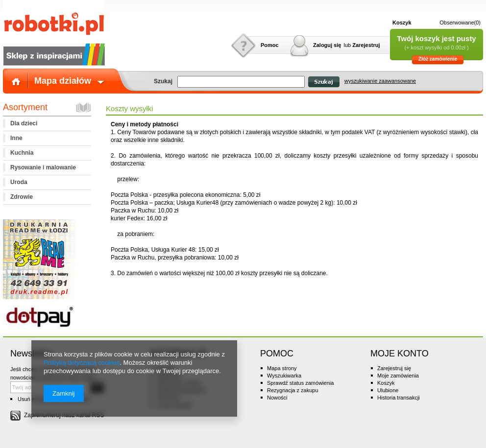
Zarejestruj (366, 45)
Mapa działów (63, 81)
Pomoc (270, 45)
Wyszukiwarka (284, 376)
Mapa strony (282, 368)
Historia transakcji (399, 398)
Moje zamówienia (398, 376)
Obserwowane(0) (460, 23)
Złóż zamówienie (438, 59)
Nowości (277, 398)
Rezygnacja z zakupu (293, 390)
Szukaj (324, 82)
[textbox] (241, 82)
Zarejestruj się (394, 368)
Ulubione (388, 390)
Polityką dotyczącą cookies (82, 363)
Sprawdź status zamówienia (300, 383)
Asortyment (25, 107)
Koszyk (402, 23)
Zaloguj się (327, 45)
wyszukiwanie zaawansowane (380, 81)
